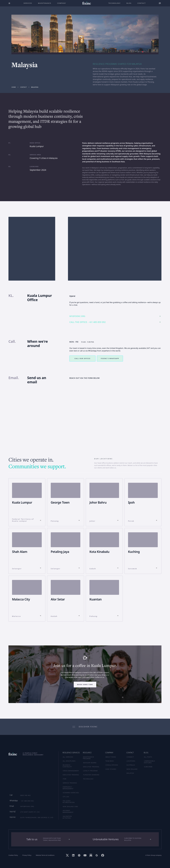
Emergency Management (68, 788)
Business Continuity (67, 766)
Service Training (70, 783)
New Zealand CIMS (70, 807)
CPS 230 (66, 797)
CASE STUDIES (111, 769)
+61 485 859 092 (27, 801)
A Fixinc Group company (153, 855)
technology (114, 3)
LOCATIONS (131, 761)
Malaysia (35, 87)
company (62, 3)
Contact (142, 3)
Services (28, 3)
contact (24, 87)
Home (14, 87)
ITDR (65, 779)
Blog (129, 3)
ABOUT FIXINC (111, 757)
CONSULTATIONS (112, 765)
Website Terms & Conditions (45, 855)
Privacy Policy (27, 855)
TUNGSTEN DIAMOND (91, 775)
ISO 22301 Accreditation (69, 802)
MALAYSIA (130, 773)
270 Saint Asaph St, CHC (30, 812)
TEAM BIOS (110, 761)
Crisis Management (71, 771)
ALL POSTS (148, 757)
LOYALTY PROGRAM (90, 771)
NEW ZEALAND (132, 769)
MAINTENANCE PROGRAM (89, 758)
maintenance (45, 3)
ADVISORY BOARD (90, 763)
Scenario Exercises (71, 793)
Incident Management (68, 811)
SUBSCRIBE (148, 767)
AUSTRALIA (131, 765)
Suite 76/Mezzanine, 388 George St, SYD (37, 817)
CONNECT (130, 757)
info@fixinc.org (27, 806)
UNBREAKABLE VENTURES (149, 762)
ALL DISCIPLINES (69, 761)
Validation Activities (67, 817)
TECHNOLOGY (88, 779)
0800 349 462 (26, 795)
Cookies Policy (13, 855)
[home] (87, 3)
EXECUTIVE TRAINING (91, 767)
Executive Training (71, 775)
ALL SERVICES (68, 757)
